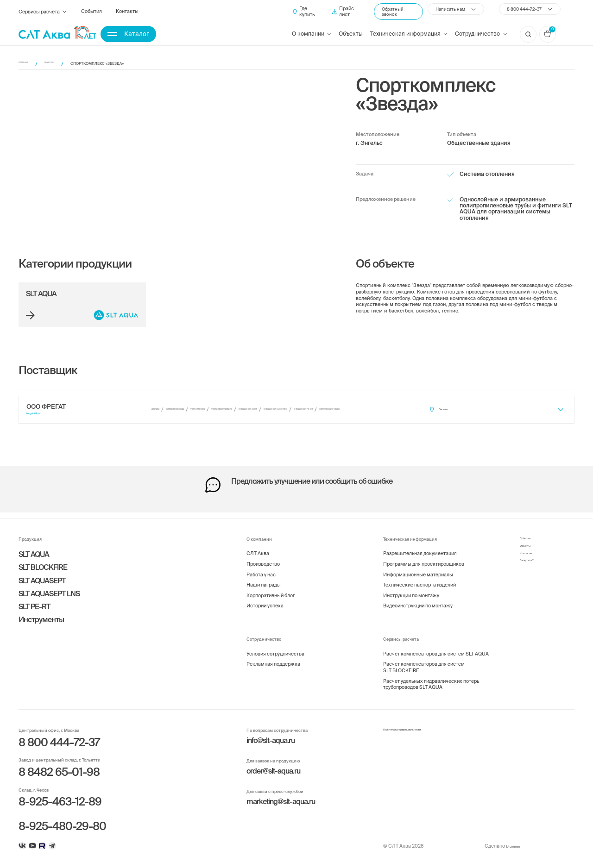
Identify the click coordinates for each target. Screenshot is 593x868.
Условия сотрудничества (275, 646)
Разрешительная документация (420, 546)
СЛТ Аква (258, 546)
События (91, 14)
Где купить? (533, 564)
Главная (27, 64)
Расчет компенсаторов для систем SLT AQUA (436, 646)
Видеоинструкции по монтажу (418, 599)
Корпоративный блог (271, 588)
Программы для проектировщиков (424, 556)
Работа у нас (261, 567)
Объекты (351, 36)
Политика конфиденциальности (420, 724)
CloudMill (510, 845)
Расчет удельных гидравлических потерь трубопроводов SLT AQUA (431, 677)
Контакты (127, 14)
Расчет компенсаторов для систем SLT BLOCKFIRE (424, 660)
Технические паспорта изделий (420, 578)
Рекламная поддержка (273, 657)
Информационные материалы (418, 567)
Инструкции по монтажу (411, 588)
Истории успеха (265, 599)
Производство (263, 556)
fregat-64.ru (38, 416)
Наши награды (264, 578)
